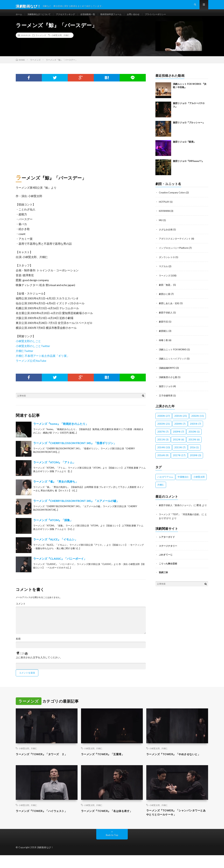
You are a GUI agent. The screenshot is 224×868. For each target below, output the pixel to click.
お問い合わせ (148, 17)
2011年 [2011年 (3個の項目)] (163, 444)
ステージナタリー (168, 553)
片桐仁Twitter (24, 358)
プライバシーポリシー (173, 17)
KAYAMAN (165, 217)
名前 (18, 646)
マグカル (164, 272)
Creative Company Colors (173, 199)
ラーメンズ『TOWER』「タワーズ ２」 (46, 761)
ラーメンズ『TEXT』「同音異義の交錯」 (182, 522)
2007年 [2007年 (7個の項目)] (163, 436)
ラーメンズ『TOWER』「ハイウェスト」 (46, 822)
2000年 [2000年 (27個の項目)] (164, 420)
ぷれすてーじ (166, 562)
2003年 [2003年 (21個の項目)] (164, 428)
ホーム (19, 17)
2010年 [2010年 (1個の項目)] (194, 436)
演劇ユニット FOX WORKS (174, 354)
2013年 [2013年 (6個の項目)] (194, 444)
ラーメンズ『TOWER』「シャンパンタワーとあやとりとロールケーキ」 (177, 825)
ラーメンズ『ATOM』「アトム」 (54, 469)
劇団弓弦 (164, 327)
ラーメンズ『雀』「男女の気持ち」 (56, 488)
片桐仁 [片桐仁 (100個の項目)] (161, 489)
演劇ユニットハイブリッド (174, 363)
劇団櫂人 (164, 336)
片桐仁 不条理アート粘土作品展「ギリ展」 (43, 363)
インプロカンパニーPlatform (175, 254)
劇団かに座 (165, 299)
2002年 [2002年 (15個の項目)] (198, 420)
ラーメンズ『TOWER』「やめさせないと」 (175, 763)
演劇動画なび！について (42, 17)
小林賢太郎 (57, 42)
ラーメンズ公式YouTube (31, 368)
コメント (21, 611)
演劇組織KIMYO (168, 372)
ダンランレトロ (167, 263)
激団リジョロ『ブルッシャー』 (189, 129)
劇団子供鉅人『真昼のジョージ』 (177, 509)
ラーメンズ (41, 42)
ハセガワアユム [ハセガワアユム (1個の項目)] (165, 481)
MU (161, 227)
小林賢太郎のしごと (28, 348)
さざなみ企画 (166, 236)
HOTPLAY (165, 208)
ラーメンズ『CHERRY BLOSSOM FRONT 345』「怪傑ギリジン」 (75, 450)
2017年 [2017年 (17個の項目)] (179, 459)
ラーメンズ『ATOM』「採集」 (53, 527)
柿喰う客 (164, 345)
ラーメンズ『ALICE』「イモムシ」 (55, 546)
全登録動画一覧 (97, 17)
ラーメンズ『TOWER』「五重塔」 (106, 761)
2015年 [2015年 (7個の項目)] (180, 451)
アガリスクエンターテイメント (176, 245)
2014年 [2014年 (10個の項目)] (164, 451)
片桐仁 (66, 42)
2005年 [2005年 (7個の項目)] (195, 428)
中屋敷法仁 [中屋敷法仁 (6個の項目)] (183, 481)
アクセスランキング (72, 17)
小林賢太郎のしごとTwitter (33, 353)
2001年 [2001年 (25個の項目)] (181, 420)
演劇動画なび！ (45, 860)
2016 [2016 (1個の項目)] (194, 451)
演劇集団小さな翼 (169, 381)
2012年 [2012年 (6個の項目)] (178, 444)
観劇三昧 (163, 580)
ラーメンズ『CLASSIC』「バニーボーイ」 (60, 566)
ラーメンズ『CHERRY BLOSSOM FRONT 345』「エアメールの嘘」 (76, 508)
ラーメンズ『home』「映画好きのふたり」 (61, 431)
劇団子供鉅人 (166, 318)
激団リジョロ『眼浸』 (184, 149)
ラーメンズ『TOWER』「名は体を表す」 (111, 822)
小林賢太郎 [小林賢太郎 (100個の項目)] (199, 481)
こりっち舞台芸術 (168, 571)
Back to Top (112, 848)
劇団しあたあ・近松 (170, 309)
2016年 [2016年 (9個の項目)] (163, 459)
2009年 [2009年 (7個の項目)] (178, 436)
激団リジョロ (166, 391)
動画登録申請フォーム (123, 17)
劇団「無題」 (166, 290)
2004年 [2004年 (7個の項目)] (180, 428)
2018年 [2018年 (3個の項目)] (195, 459)
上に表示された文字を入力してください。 (39, 664)
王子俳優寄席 (166, 400)
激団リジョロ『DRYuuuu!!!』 (188, 168)
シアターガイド (167, 544)
